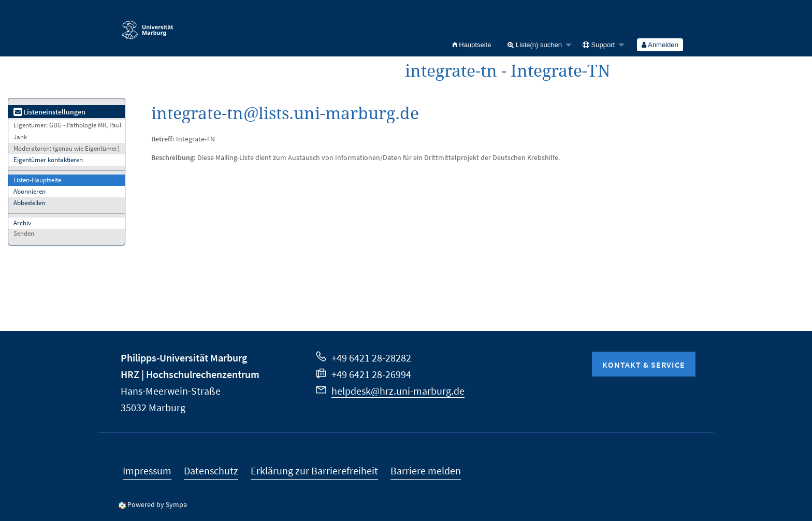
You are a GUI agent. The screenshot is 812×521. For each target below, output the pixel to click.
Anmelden (660, 45)
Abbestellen (29, 203)
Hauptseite (472, 45)
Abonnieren (30, 191)
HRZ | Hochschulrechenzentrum (190, 374)
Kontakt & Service (644, 365)
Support (599, 45)
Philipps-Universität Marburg (184, 358)
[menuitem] (472, 45)
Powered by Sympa (157, 504)
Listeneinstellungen (49, 112)
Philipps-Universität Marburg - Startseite (148, 25)
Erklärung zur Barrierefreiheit (314, 471)
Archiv (22, 223)
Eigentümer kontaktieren (48, 160)
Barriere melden (426, 471)
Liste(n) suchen (535, 45)
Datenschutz (211, 471)
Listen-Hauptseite (37, 180)
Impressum (147, 471)
